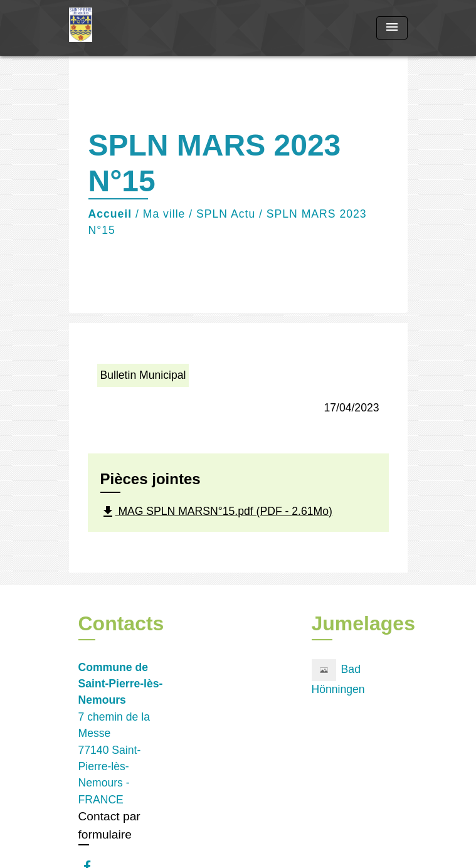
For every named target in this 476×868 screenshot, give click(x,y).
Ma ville (164, 214)
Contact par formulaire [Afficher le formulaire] (109, 825)
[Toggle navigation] (392, 28)
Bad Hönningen (338, 677)
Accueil (110, 214)
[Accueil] (116, 28)
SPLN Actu (226, 214)
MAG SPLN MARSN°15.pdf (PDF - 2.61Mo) (216, 512)
